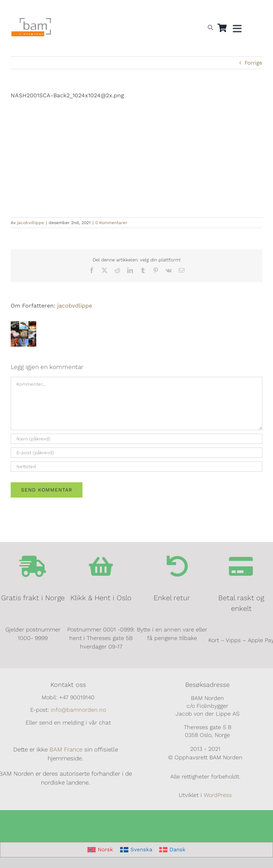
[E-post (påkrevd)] (136, 453)
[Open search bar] (210, 27)
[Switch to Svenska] (136, 850)
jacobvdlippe (31, 223)
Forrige (253, 63)
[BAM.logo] (31, 20)
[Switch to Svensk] (221, 9)
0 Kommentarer (111, 223)
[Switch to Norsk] (204, 9)
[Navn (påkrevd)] (136, 439)
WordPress (218, 795)
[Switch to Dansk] (237, 9)
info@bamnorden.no (78, 710)
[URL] (136, 466)
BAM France (66, 749)
